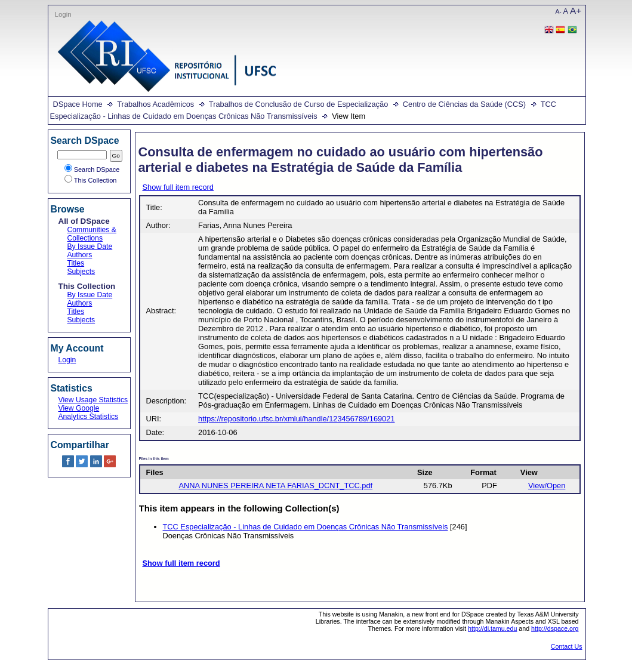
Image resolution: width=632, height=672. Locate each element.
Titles (76, 263)
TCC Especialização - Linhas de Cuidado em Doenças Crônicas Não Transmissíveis (306, 527)
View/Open (547, 485)
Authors (80, 255)
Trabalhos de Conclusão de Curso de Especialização (298, 104)
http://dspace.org (555, 628)
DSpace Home (78, 104)
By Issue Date (90, 246)
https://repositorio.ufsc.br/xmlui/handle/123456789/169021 (296, 419)
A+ (576, 10)
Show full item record (178, 187)
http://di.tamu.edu (492, 628)
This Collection (91, 180)
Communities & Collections (92, 234)
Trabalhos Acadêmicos (155, 104)
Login (63, 14)
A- (559, 12)
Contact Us (567, 646)
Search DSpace (92, 169)
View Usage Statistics (93, 400)
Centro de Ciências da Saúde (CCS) (464, 104)
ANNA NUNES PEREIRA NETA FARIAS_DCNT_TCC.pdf (275, 485)
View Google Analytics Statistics (89, 412)
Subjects (81, 272)
